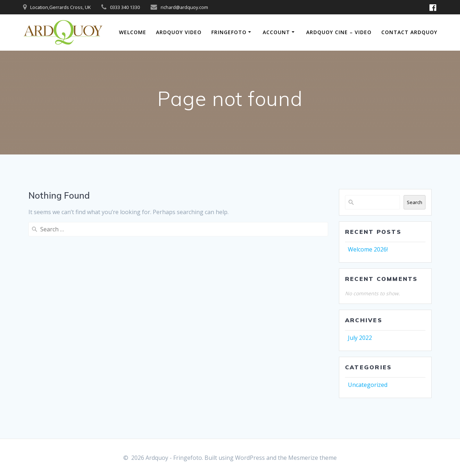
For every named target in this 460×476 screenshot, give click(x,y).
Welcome (133, 32)
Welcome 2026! (368, 249)
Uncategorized (368, 385)
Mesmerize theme (312, 458)
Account (276, 32)
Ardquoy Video (179, 32)
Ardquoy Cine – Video (339, 32)
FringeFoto (229, 32)
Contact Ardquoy (409, 32)
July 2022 (360, 338)
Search (415, 202)
